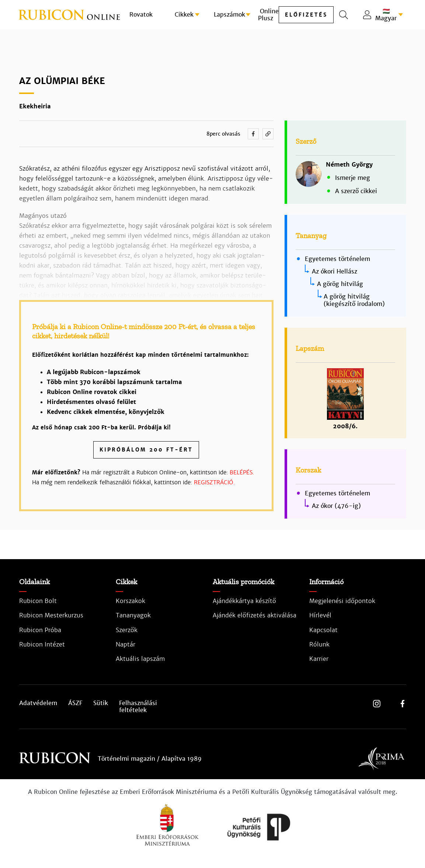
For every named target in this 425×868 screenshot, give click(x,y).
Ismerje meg (353, 178)
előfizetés (306, 15)
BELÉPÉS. (242, 472)
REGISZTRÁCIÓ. (214, 482)
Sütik (101, 703)
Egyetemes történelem (337, 259)
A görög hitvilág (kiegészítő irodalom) (354, 300)
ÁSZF (75, 703)
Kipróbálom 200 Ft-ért (146, 450)
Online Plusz (268, 15)
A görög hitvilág (340, 284)
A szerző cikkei (356, 191)
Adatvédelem (38, 703)
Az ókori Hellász (335, 271)
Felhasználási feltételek (138, 707)
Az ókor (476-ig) (336, 506)
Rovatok (141, 15)
